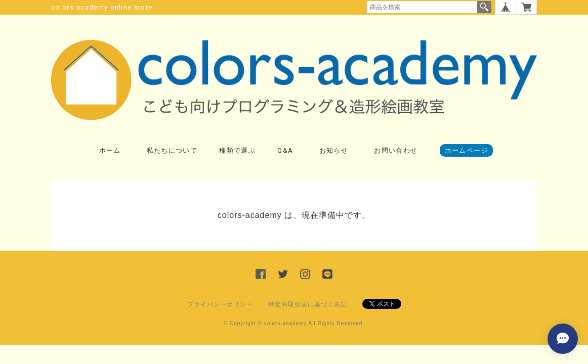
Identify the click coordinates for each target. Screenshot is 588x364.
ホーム (110, 150)
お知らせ (334, 150)
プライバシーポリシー (220, 304)
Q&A (285, 150)
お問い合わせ (396, 150)
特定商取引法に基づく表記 (308, 304)
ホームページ (467, 150)
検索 (484, 7)
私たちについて (172, 150)
